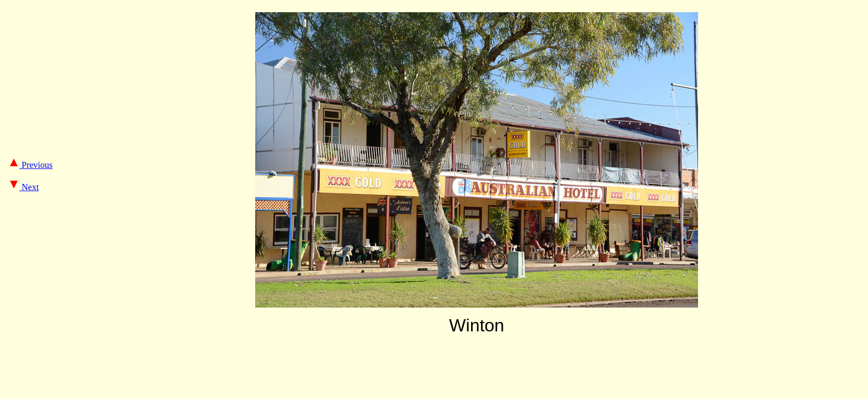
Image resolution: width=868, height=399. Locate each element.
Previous (30, 165)
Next (24, 187)
